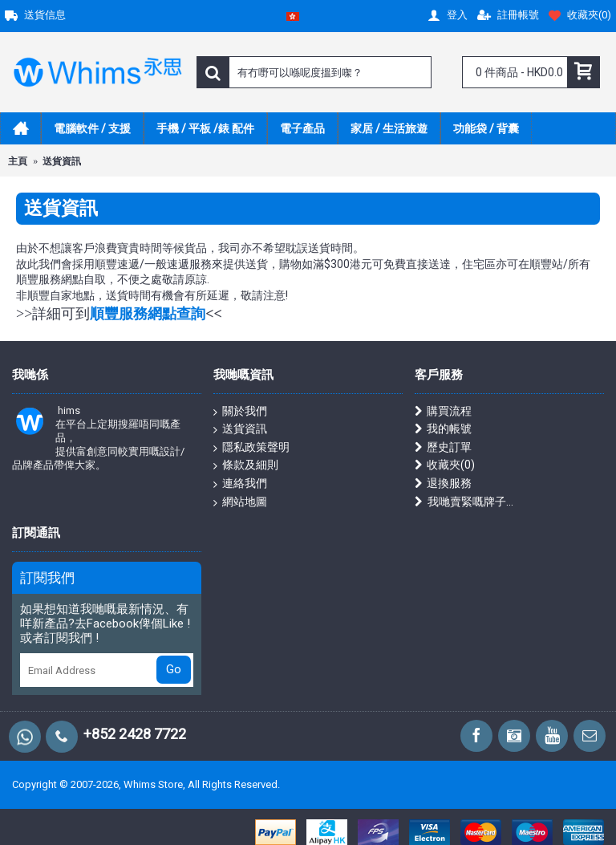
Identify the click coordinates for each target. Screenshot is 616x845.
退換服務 (443, 483)
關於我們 (240, 412)
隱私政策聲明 (251, 448)
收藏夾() (445, 465)
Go (174, 669)
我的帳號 (443, 429)
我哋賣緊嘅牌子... (464, 502)
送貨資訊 (240, 429)
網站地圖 (240, 502)
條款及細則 (246, 465)
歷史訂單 (443, 447)
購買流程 (443, 411)
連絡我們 (240, 484)
